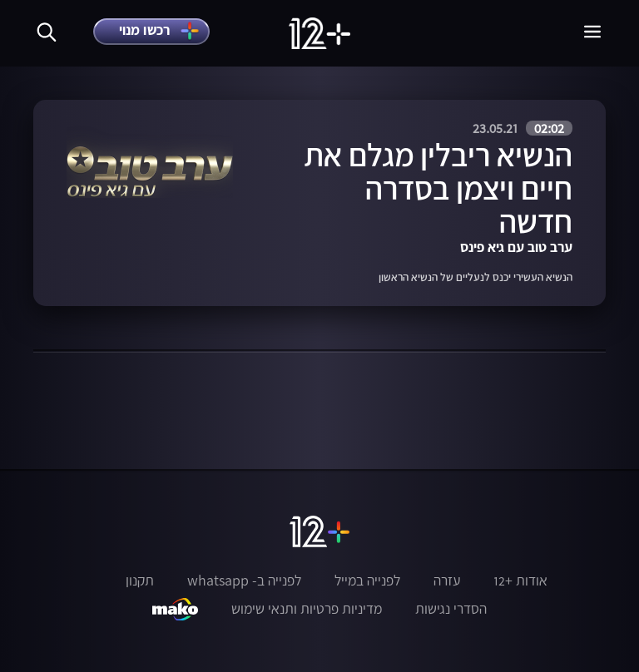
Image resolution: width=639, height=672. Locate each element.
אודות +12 (520, 581)
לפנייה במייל (367, 581)
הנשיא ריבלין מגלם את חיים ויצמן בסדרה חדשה (438, 188)
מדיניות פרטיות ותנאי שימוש (307, 609)
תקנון (140, 581)
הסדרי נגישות (451, 609)
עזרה (447, 581)
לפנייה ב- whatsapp (244, 581)
